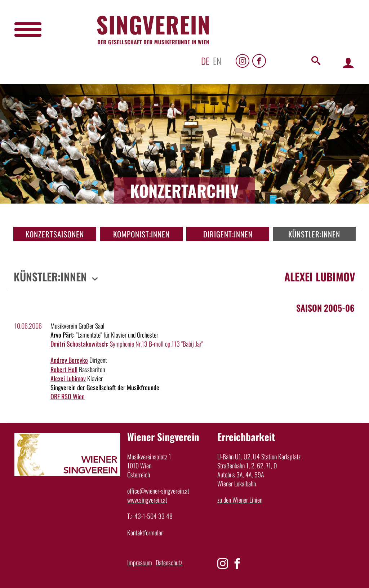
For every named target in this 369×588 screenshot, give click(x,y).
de (205, 61)
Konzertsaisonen (55, 234)
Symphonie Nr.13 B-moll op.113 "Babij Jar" (156, 344)
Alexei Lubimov (68, 378)
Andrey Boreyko (69, 360)
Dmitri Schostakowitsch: (79, 344)
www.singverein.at (147, 500)
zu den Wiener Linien (240, 500)
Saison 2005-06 (325, 308)
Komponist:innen (141, 234)
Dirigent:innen (228, 234)
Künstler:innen (314, 234)
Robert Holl (64, 369)
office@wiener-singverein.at (158, 491)
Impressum (140, 562)
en (217, 61)
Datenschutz (169, 562)
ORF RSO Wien (68, 396)
